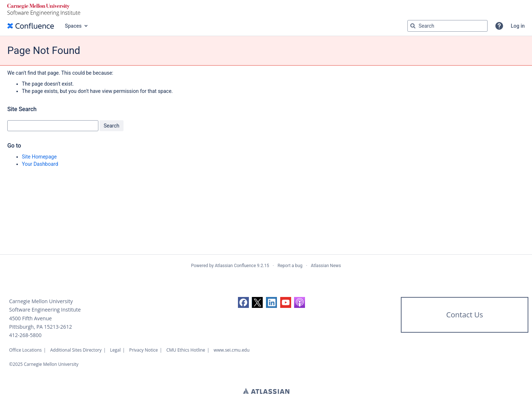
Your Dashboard (40, 164)
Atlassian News (326, 266)
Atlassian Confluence (235, 266)
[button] (499, 26)
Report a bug (290, 266)
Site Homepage (39, 157)
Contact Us (464, 315)
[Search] (413, 26)
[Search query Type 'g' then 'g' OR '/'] (447, 26)
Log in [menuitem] (518, 26)
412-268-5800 (25, 335)
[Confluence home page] (31, 26)
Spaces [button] (73, 26)
